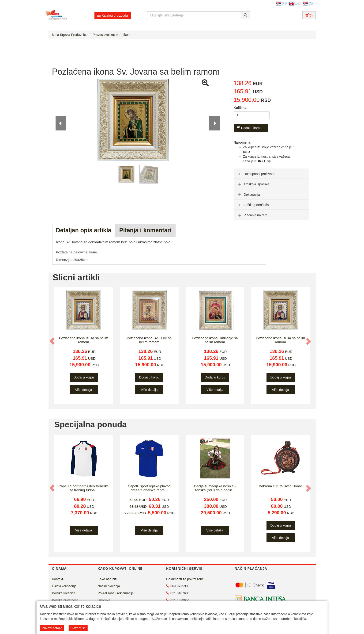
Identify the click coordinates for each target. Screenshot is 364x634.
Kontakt (58, 579)
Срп (309, 3)
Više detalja (83, 390)
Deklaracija (249, 195)
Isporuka (104, 600)
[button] (53, 341)
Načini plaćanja (109, 586)
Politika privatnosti (65, 600)
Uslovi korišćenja (64, 586)
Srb (281, 3)
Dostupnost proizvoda (256, 174)
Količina (240, 108)
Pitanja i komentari (145, 230)
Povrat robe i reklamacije (116, 593)
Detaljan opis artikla (84, 230)
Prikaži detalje (52, 628)
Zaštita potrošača (253, 205)
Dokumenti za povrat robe (185, 579)
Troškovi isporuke (253, 184)
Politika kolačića (64, 593)
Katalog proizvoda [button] (113, 15)
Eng (295, 3)
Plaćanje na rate (252, 215)
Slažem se (78, 628)
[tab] (271, 174)
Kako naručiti (107, 579)
